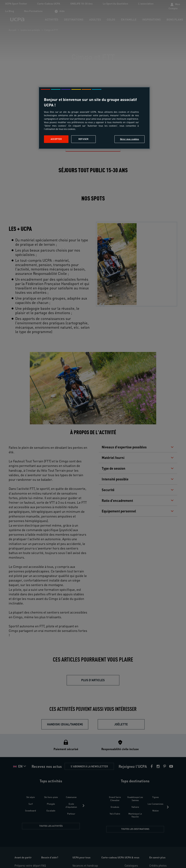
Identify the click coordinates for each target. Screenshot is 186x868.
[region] (94, 118)
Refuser (83, 139)
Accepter (56, 139)
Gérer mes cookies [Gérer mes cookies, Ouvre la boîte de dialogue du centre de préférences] (130, 139)
